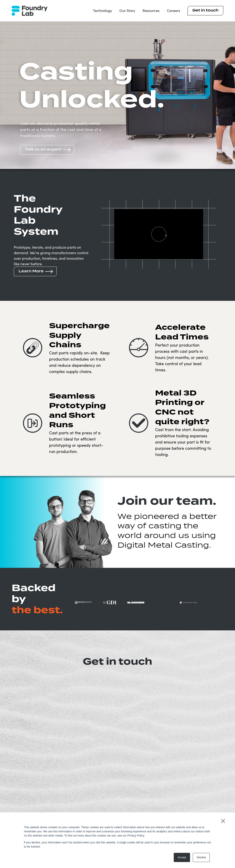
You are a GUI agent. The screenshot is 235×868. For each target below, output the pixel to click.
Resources (151, 10)
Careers (173, 10)
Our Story (127, 10)
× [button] (223, 821)
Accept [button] (182, 857)
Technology (102, 10)
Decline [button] (201, 857)
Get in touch (205, 10)
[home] (30, 11)
